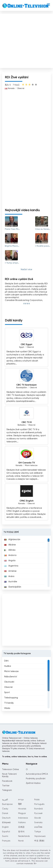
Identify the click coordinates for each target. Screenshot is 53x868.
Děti (6, 661)
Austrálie (11, 582)
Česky (5, 809)
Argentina (11, 566)
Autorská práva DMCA (37, 774)
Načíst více (26, 270)
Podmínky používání (36, 779)
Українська (40, 836)
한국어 (21, 832)
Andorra (10, 555)
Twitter (6, 786)
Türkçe (38, 832)
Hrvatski (22, 809)
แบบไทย (38, 827)
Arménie (10, 571)
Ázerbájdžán (22, 388)
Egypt (22, 347)
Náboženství (11, 677)
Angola (10, 561)
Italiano (22, 822)
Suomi (5, 836)
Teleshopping (11, 698)
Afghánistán (12, 539)
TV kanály (9, 703)
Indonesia (23, 818)
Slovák (38, 818)
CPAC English (27, 501)
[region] (26, 563)
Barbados (22, 425)
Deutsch (6, 818)
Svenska (38, 822)
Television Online (10, 769)
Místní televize (31, 466)
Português (39, 804)
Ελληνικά (6, 822)
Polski (37, 800)
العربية (5, 800)
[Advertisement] (26, 40)
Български (7, 804)
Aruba (9, 576)
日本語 (21, 827)
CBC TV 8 (26, 422)
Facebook (7, 781)
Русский (38, 813)
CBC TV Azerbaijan (26, 385)
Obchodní (9, 682)
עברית (21, 800)
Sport (7, 692)
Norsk (21, 841)
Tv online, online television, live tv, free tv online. (25, 757)
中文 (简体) (39, 841)
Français (6, 841)
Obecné (21, 88)
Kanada (11, 88)
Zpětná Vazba (33, 783)
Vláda (7, 708)
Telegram (7, 790)
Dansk (5, 813)
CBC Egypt (26, 345)
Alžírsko (10, 550)
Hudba (8, 666)
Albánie (10, 545)
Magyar (22, 813)
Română (38, 809)
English (5, 827)
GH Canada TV (27, 463)
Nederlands (24, 836)
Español (6, 832)
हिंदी (20, 804)
